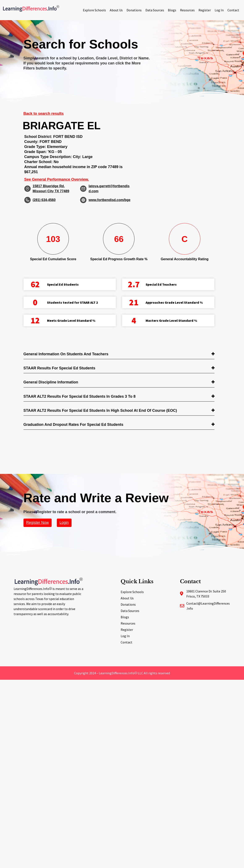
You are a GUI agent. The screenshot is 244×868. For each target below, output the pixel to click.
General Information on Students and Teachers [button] (66, 354)
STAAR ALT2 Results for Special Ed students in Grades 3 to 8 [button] (80, 396)
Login (64, 523)
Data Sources (155, 10)
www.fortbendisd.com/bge (109, 200)
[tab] (119, 354)
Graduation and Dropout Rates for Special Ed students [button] (73, 425)
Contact (233, 10)
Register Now (38, 523)
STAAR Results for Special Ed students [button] (59, 368)
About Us (116, 10)
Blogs (172, 10)
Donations (134, 10)
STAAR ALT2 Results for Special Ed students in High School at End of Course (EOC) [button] (100, 410)
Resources (187, 10)
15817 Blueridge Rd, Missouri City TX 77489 (51, 189)
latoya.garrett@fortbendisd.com (109, 189)
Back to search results (44, 114)
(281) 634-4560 (44, 200)
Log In (219, 10)
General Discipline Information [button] (51, 382)
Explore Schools (94, 10)
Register (205, 10)
